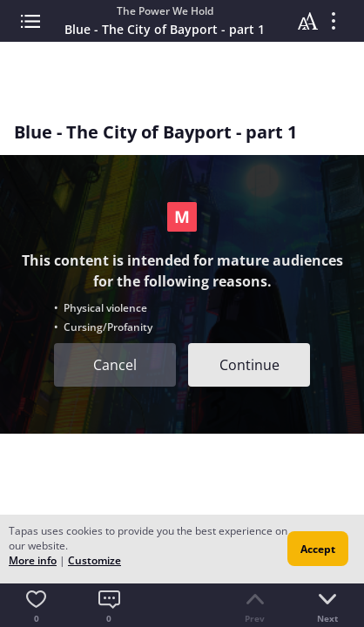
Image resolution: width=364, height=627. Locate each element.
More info (33, 560)
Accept (318, 549)
